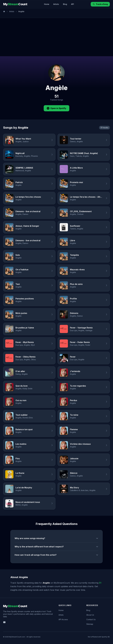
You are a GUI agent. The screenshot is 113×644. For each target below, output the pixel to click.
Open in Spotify (57, 108)
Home (47, 4)
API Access (63, 619)
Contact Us (91, 619)
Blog (65, 4)
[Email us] (4, 622)
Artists (56, 4)
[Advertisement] (57, 37)
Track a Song (100, 4)
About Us (90, 615)
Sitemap (90, 624)
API (73, 4)
